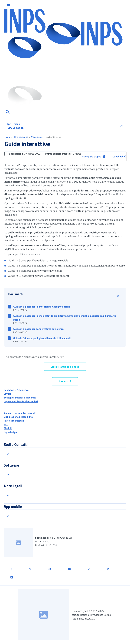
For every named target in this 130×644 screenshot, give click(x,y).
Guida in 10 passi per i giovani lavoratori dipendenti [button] (42, 338)
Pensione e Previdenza (16, 390)
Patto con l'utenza (14, 421)
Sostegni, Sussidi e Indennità (20, 398)
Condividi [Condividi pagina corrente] (119, 156)
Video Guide (37, 137)
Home (8, 137)
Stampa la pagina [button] (94, 156)
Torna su (65, 381)
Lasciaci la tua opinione (65, 367)
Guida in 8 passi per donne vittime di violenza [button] (38, 329)
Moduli (8, 428)
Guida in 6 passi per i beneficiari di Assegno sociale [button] (42, 307)
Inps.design (10, 432)
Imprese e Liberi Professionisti (21, 401)
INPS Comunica (21, 137)
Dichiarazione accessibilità (18, 417)
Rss (6, 424)
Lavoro (8, 394)
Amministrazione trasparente (20, 413)
